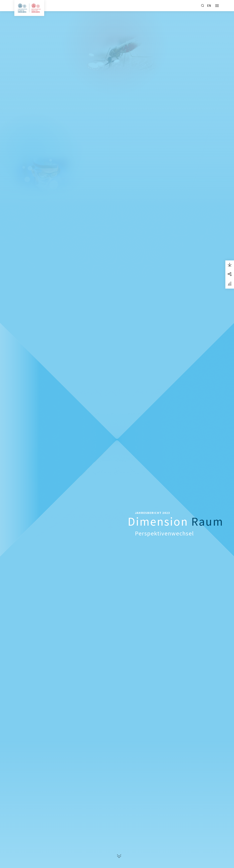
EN (209, 6)
